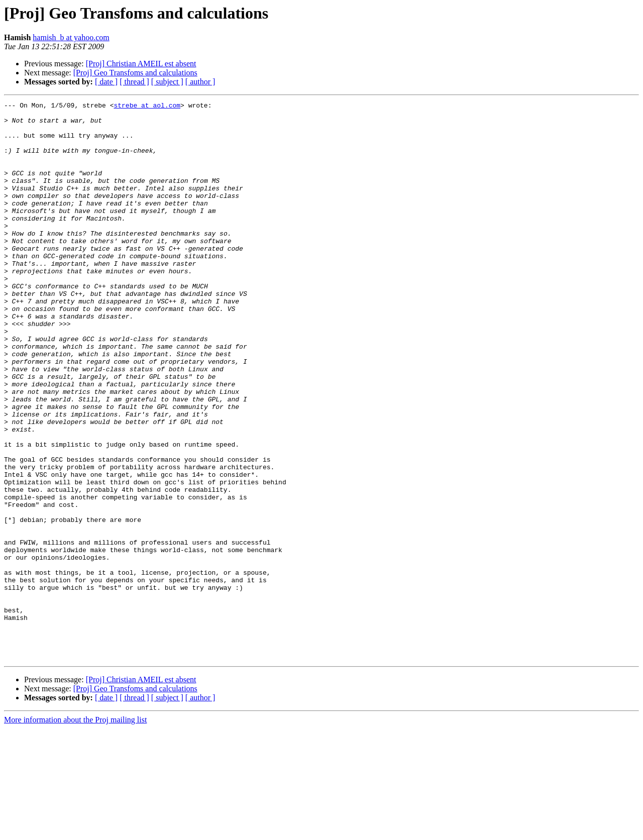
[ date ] (106, 82)
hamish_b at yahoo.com (71, 37)
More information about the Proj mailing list (75, 831)
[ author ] (200, 82)
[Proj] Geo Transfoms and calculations (135, 73)
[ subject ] (167, 82)
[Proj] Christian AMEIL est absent (141, 64)
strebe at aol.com (147, 107)
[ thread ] (134, 82)
